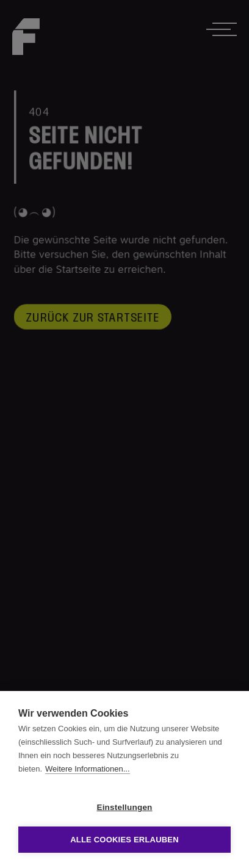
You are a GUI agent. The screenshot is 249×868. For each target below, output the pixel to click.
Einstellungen (124, 807)
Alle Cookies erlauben (125, 840)
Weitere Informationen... (88, 769)
